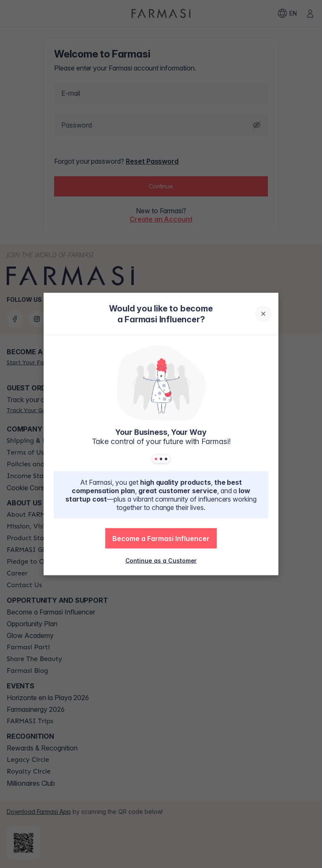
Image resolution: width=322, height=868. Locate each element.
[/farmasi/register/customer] (161, 560)
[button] (161, 539)
